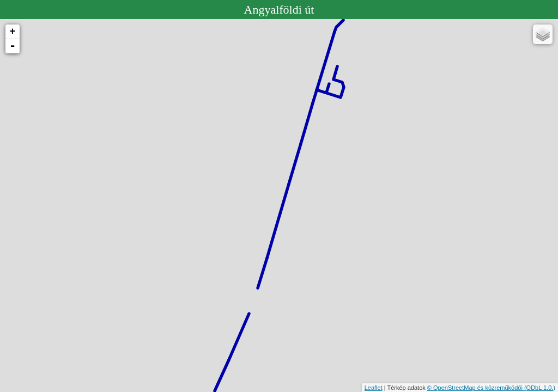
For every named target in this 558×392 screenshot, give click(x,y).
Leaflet (374, 388)
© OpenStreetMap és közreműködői (476, 388)
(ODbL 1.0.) (540, 388)
